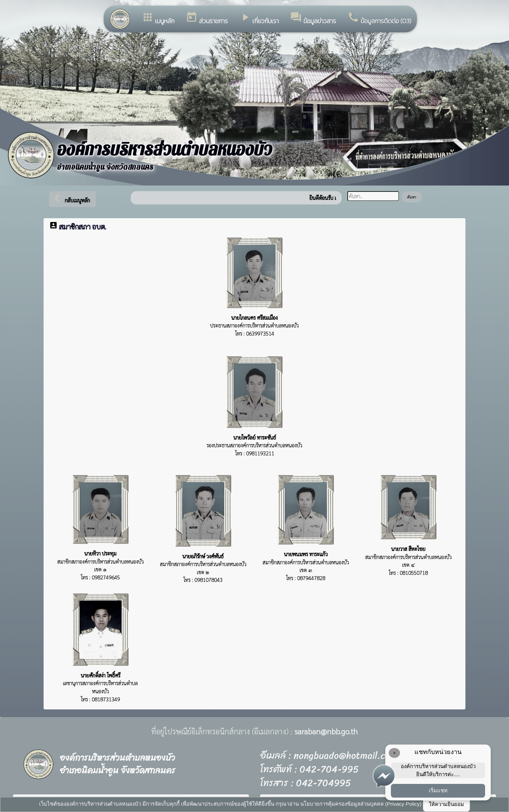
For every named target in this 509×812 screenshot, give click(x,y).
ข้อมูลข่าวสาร (313, 18)
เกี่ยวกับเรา (259, 18)
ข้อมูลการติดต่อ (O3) (379, 18)
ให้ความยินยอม (446, 804)
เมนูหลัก (158, 18)
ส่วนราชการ (207, 18)
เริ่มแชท (438, 790)
